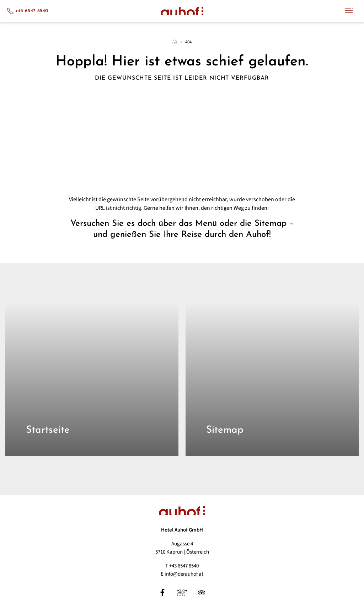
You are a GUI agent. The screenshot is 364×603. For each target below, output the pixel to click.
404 (188, 42)
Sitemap (225, 430)
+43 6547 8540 (184, 566)
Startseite (48, 430)
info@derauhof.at (184, 574)
